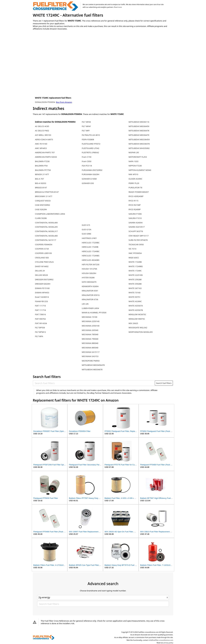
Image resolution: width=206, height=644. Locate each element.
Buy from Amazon (64, 102)
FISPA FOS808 (88, 139)
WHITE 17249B (135, 262)
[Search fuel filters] (94, 383)
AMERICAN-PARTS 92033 (46, 157)
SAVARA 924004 (136, 223)
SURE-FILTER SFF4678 (138, 240)
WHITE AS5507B (136, 310)
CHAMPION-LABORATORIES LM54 (50, 214)
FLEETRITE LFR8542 (90, 152)
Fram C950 (87, 161)
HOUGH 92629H (89, 273)
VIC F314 (132, 249)
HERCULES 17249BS (91, 256)
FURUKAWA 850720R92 (92, 170)
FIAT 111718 (40, 310)
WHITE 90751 (135, 297)
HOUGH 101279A (89, 269)
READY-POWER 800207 (139, 192)
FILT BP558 (40, 328)
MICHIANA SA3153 (90, 356)
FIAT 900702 (40, 319)
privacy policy (168, 643)
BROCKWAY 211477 (44, 196)
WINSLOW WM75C (137, 319)
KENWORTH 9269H (90, 286)
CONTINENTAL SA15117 (46, 240)
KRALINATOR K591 (90, 291)
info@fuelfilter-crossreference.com (161, 640)
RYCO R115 (134, 201)
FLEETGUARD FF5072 (91, 144)
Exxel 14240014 (42, 297)
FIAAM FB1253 (41, 301)
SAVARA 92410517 (137, 227)
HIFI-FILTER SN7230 (91, 264)
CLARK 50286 (41, 218)
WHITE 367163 (135, 288)
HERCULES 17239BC (91, 243)
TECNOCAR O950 (136, 244)
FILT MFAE (86, 122)
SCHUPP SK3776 (136, 231)
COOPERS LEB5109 (43, 253)
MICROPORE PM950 (91, 361)
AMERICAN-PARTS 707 (45, 152)
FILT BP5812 (40, 332)
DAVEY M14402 (42, 266)
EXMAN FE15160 (42, 288)
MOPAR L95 (134, 152)
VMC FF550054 (135, 253)
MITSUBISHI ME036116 (139, 122)
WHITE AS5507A (136, 306)
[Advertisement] (57, 56)
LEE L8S (85, 304)
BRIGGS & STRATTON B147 (47, 192)
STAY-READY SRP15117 (139, 236)
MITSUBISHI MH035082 (139, 148)
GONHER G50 (88, 183)
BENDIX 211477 (42, 174)
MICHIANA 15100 (90, 317)
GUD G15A (87, 229)
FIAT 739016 (40, 314)
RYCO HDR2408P (136, 196)
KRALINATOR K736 (90, 299)
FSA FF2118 (87, 166)
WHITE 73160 (135, 293)
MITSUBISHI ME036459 (139, 126)
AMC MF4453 (41, 148)
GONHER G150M (89, 179)
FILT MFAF (86, 126)
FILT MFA (39, 336)
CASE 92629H (41, 209)
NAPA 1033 (133, 161)
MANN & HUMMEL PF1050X (94, 313)
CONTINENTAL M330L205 (46, 227)
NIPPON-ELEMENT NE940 (140, 170)
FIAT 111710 (40, 306)
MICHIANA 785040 (90, 334)
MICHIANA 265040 (90, 330)
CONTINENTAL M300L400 (46, 223)
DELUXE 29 (40, 271)
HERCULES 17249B (90, 247)
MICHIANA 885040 (90, 348)
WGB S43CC (134, 258)
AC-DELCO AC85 (42, 126)
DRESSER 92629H (43, 284)
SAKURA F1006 (135, 214)
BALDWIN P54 (41, 166)
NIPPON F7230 (135, 166)
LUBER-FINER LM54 (90, 308)
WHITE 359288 (135, 284)
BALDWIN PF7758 (43, 170)
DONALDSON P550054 (45, 102)
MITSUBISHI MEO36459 (139, 139)
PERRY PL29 (134, 183)
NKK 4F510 (133, 174)
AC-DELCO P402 (42, 131)
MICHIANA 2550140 (91, 326)
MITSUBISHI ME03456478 (93, 365)
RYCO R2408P (135, 209)
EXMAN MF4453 (42, 293)
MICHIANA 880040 (90, 343)
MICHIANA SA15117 (91, 352)
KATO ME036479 (89, 282)
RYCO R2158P (135, 205)
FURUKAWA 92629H (91, 174)
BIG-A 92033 (41, 183)
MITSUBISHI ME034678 (92, 369)
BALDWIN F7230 (42, 161)
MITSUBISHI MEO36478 (139, 144)
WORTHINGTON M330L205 (141, 332)
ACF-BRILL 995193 (43, 135)
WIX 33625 (133, 323)
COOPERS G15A (42, 249)
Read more (118, 7)
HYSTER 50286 (88, 278)
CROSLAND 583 (42, 258)
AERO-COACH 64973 (44, 139)
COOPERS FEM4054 (44, 244)
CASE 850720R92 (42, 205)
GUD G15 (86, 225)
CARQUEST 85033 (43, 201)
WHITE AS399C (135, 301)
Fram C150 (87, 157)
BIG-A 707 (39, 179)
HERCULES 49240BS (91, 260)
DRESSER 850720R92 (44, 280)
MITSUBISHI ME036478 (139, 131)
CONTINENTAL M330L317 (46, 231)
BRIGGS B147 (41, 188)
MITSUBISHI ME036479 (139, 135)
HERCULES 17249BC (91, 251)
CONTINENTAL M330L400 (46, 236)
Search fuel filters (164, 383)
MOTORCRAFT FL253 (138, 157)
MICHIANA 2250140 (91, 321)
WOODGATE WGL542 (138, 328)
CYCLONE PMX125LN (44, 262)
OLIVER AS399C (135, 179)
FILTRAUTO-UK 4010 (91, 135)
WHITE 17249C (135, 271)
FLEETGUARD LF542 (91, 148)
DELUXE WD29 (41, 275)
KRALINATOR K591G (91, 295)
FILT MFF (86, 131)
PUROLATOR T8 (135, 188)
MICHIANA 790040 (90, 339)
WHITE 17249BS (136, 266)
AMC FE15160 (41, 144)
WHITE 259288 (135, 280)
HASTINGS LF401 (89, 238)
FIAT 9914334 (41, 323)
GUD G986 (86, 234)
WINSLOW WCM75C (137, 314)
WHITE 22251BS (136, 275)
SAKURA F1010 (135, 218)
